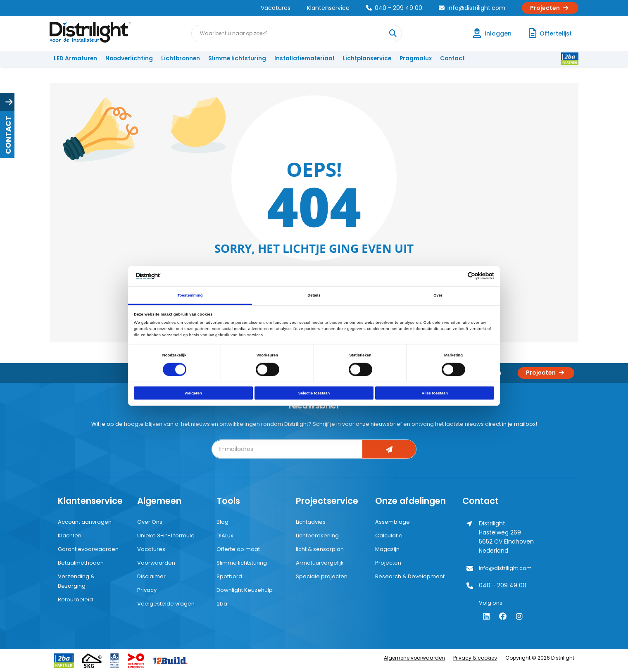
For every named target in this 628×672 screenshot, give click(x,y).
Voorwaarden (156, 563)
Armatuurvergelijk (320, 563)
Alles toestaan (434, 393)
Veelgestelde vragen (166, 604)
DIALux (225, 535)
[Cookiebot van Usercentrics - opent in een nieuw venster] (458, 276)
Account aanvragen (85, 522)
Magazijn (387, 549)
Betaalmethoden (81, 563)
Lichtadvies (311, 522)
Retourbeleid (75, 600)
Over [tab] (438, 295)
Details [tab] (314, 295)
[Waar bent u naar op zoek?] (393, 33)
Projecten (550, 8)
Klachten (70, 535)
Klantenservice (328, 8)
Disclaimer (151, 576)
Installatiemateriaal (304, 58)
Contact (452, 58)
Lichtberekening (317, 535)
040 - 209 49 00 (394, 8)
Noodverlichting (129, 58)
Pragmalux (416, 58)
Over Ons (150, 522)
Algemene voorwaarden (414, 658)
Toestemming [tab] (190, 295)
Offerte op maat (238, 549)
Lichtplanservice (367, 58)
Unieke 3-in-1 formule (166, 535)
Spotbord (229, 576)
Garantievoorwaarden (88, 549)
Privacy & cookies (475, 658)
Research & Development (410, 576)
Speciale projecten (322, 576)
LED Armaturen (75, 58)
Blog (222, 522)
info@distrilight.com (472, 8)
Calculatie (389, 535)
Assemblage (392, 522)
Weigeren (193, 393)
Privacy (147, 590)
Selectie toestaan (314, 393)
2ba (222, 604)
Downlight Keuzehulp (245, 590)
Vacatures (276, 8)
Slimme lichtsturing (237, 58)
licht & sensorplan (320, 549)
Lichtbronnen (181, 58)
